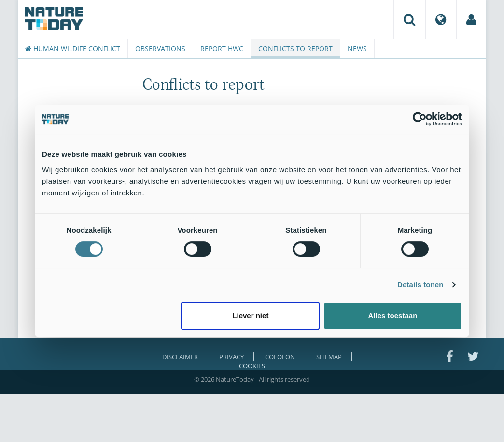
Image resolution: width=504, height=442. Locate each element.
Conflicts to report (295, 48)
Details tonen (420, 284)
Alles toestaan (393, 315)
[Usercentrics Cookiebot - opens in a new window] (420, 119)
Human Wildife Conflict (73, 48)
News (357, 48)
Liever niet (250, 315)
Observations (160, 48)
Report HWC (222, 48)
